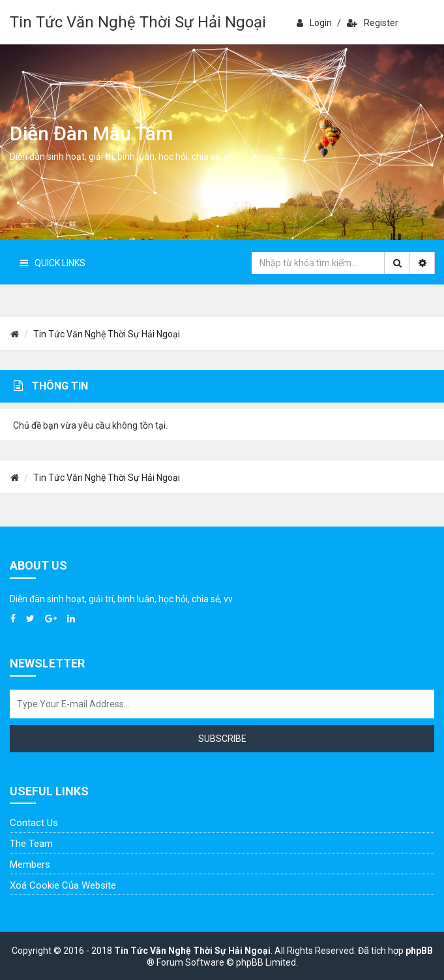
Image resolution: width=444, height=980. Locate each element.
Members (30, 865)
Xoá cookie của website (63, 885)
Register (373, 23)
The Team (31, 844)
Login (314, 23)
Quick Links (53, 263)
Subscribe (222, 739)
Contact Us (34, 823)
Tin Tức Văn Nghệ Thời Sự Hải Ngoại (138, 22)
